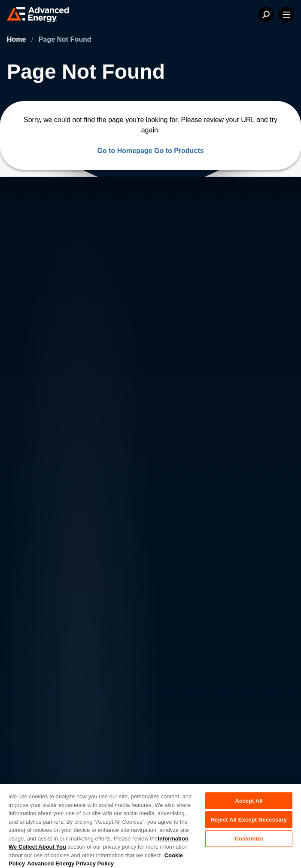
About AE (35, 566)
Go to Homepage (125, 151)
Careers (96, 566)
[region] (150, 825)
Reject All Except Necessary (249, 820)
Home (17, 39)
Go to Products (179, 151)
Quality (30, 744)
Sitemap (32, 762)
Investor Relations (112, 584)
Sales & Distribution (114, 601)
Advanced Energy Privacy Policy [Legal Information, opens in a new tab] (70, 863)
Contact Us (38, 584)
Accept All (249, 801)
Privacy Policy (39, 708)
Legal (28, 726)
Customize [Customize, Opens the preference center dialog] (249, 839)
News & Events (44, 601)
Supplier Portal (40, 780)
